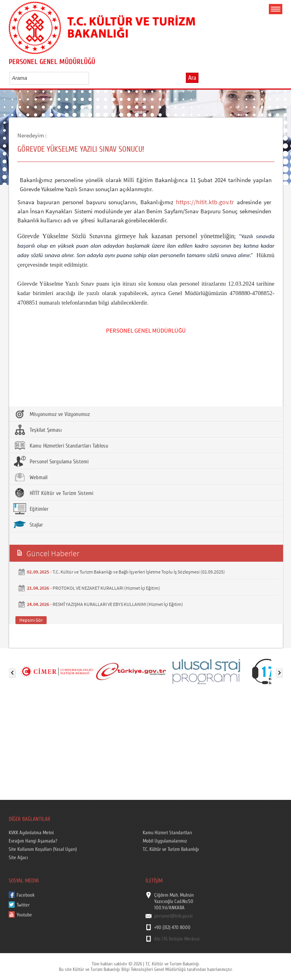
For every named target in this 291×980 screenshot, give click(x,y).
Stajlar (28, 525)
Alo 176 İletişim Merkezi (177, 939)
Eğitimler (31, 509)
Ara (192, 78)
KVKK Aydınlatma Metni (31, 833)
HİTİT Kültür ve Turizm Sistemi (53, 493)
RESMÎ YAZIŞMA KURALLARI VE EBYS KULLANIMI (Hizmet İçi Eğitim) (118, 604)
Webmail (30, 477)
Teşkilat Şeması (38, 430)
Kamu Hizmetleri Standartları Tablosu (61, 446)
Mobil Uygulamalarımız (165, 841)
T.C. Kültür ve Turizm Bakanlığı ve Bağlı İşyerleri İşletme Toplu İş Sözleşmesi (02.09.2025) (139, 572)
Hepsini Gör (31, 620)
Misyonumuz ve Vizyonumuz (52, 414)
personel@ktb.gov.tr (174, 916)
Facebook (26, 895)
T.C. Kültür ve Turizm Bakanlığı (171, 849)
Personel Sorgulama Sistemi (51, 461)
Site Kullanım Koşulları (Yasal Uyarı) (43, 849)
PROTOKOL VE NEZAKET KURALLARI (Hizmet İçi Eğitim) (106, 588)
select (91, 78)
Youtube (24, 915)
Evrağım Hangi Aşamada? (33, 841)
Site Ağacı (18, 858)
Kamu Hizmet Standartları (167, 833)
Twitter (23, 905)
